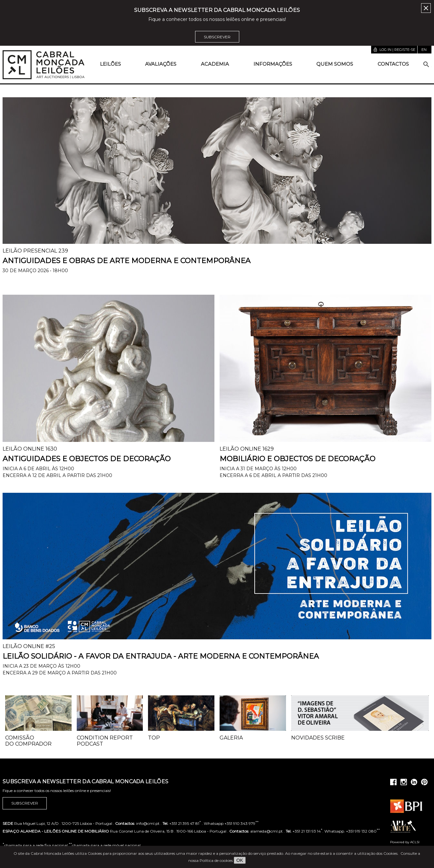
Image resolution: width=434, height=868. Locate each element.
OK (240, 860)
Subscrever (217, 37)
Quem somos (335, 64)
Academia (215, 64)
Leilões (110, 64)
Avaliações (161, 64)
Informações (273, 64)
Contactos (393, 64)
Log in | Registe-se (394, 50)
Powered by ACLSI (405, 842)
